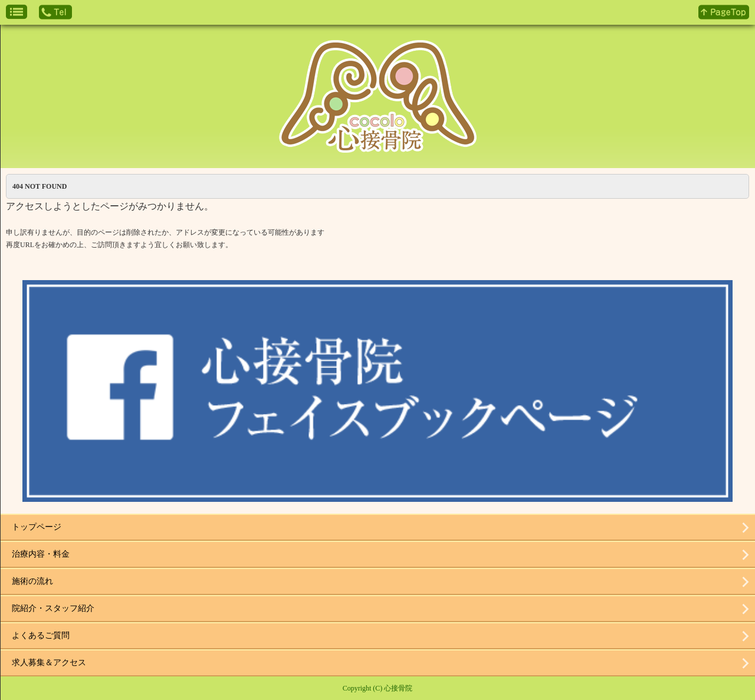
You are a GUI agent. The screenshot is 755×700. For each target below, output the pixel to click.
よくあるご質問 (41, 635)
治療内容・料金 (41, 554)
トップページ (37, 527)
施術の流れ (32, 581)
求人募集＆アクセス (49, 663)
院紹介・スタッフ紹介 (53, 608)
